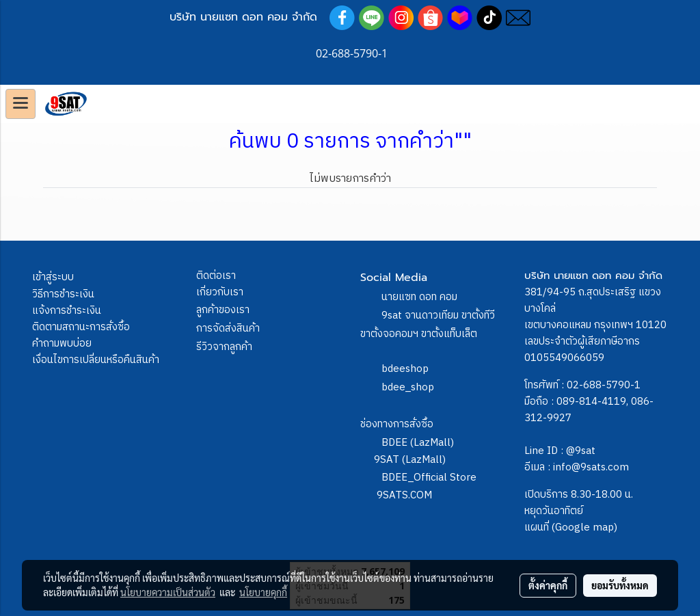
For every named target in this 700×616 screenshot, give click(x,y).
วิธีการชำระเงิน (63, 294)
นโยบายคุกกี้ (263, 592)
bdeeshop (405, 369)
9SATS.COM (404, 495)
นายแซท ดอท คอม (419, 297)
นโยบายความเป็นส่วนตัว (168, 592)
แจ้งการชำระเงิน (67, 311)
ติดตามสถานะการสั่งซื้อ (81, 327)
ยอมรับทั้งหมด (620, 585)
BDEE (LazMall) (418, 443)
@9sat (581, 451)
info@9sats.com (591, 467)
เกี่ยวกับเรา (220, 292)
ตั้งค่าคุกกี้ (548, 585)
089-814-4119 (591, 402)
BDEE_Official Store (429, 478)
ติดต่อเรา (216, 276)
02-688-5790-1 (604, 385)
